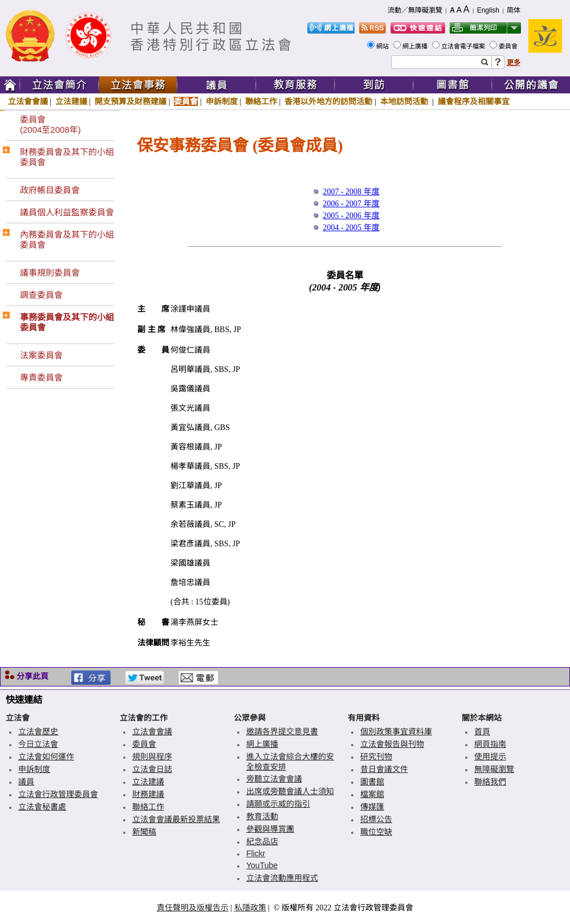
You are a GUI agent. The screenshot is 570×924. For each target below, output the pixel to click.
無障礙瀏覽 (494, 769)
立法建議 (71, 101)
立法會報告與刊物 (392, 744)
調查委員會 (41, 295)
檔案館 (372, 794)
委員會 (509, 46)
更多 (514, 63)
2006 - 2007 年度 (351, 204)
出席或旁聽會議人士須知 (290, 791)
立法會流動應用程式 (282, 878)
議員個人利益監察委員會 (67, 212)
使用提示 (490, 757)
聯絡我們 (490, 782)
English (488, 10)
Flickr (256, 853)
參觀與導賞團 (270, 829)
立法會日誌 (152, 769)
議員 (26, 782)
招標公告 (376, 819)
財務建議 (148, 794)
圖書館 (372, 782)
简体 (514, 10)
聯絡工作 (261, 101)
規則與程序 (152, 757)
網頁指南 (490, 744)
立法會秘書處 (42, 807)
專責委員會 (41, 377)
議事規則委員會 (50, 273)
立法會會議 (28, 101)
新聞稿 (144, 832)
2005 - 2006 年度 (351, 216)
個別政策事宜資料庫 (396, 731)
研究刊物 (376, 757)
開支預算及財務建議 (131, 101)
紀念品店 (262, 841)
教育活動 (262, 816)
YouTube (262, 865)
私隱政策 (250, 907)
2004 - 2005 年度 (351, 228)
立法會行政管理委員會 (58, 794)
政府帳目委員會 (50, 190)
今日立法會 (38, 744)
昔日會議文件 (384, 769)
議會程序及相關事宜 (474, 101)
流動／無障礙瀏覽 (415, 10)
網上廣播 (416, 46)
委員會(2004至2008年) (50, 124)
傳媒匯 (372, 807)
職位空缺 (376, 832)
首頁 (482, 731)
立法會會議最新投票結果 (176, 819)
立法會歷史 (38, 731)
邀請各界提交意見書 (282, 731)
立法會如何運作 (46, 757)
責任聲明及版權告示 (193, 907)
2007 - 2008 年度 (351, 192)
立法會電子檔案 (464, 46)
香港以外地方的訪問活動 (328, 101)
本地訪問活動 (405, 101)
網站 (383, 46)
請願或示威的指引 (278, 804)
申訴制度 (222, 101)
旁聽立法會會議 (274, 779)
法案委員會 (41, 355)
